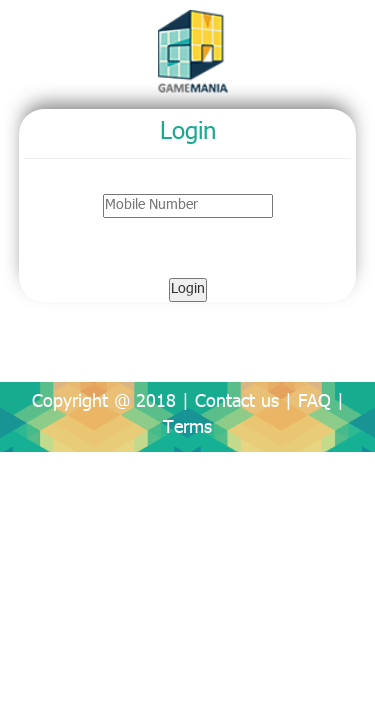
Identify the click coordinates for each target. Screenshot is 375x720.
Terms (187, 429)
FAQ (314, 403)
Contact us (237, 403)
